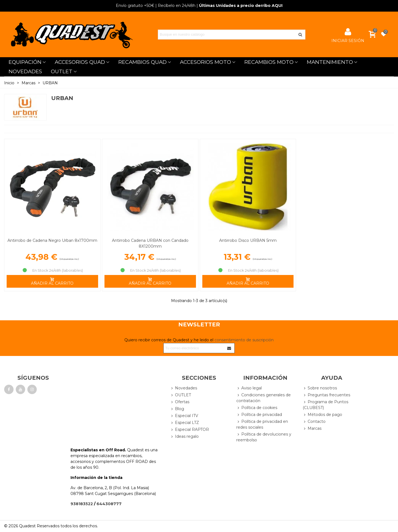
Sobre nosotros (320, 388)
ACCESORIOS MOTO (205, 62)
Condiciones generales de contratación (264, 398)
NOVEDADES (25, 71)
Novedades (184, 388)
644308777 (109, 504)
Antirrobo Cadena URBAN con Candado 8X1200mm (150, 243)
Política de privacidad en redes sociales (262, 424)
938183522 (82, 504)
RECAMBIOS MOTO (269, 62)
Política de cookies (257, 408)
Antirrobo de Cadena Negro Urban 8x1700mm (52, 240)
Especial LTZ (184, 423)
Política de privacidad (259, 415)
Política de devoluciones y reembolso (264, 437)
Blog (177, 409)
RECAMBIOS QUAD (142, 62)
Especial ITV (184, 416)
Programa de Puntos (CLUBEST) (325, 405)
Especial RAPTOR (189, 430)
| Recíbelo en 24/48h (156, 6)
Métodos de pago (322, 415)
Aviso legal (249, 388)
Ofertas (180, 402)
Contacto (314, 422)
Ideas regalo (184, 437)
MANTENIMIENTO (330, 62)
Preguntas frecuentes (326, 395)
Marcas (312, 429)
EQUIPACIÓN (25, 62)
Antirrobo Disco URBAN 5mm (248, 240)
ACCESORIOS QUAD (80, 62)
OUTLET (62, 71)
